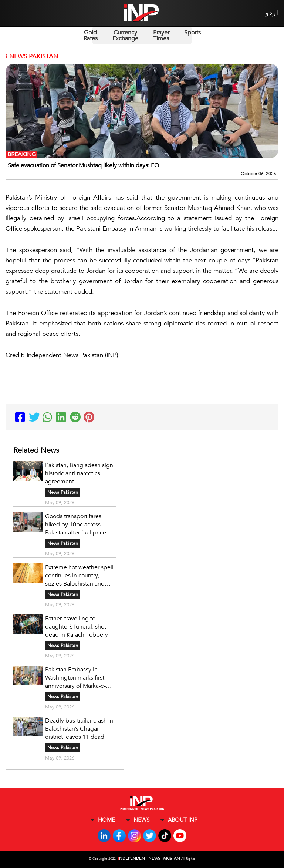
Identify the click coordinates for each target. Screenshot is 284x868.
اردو (272, 13)
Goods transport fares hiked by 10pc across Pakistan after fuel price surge (76, 525)
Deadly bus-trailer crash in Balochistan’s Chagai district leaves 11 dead (79, 729)
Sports (192, 33)
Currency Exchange (125, 36)
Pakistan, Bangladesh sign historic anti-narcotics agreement (79, 473)
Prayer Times (161, 36)
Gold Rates (91, 36)
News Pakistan (63, 492)
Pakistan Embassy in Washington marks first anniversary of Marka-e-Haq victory (75, 678)
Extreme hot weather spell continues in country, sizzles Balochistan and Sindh (79, 576)
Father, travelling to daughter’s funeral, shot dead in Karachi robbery (77, 627)
